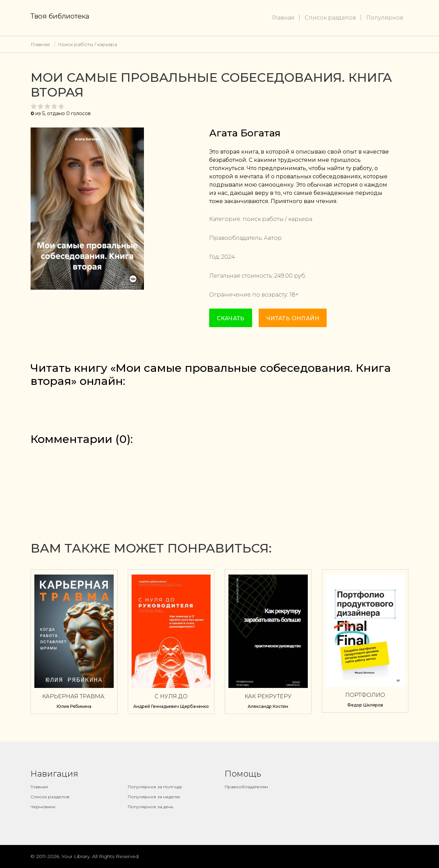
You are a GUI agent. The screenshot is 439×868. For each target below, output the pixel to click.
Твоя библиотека (60, 16)
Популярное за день (150, 807)
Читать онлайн (293, 318)
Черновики (43, 807)
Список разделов (330, 18)
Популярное (385, 18)
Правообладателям (246, 787)
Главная (283, 18)
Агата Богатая (245, 133)
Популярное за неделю (154, 797)
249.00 (283, 276)
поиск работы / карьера (88, 44)
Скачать (231, 318)
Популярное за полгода (155, 787)
